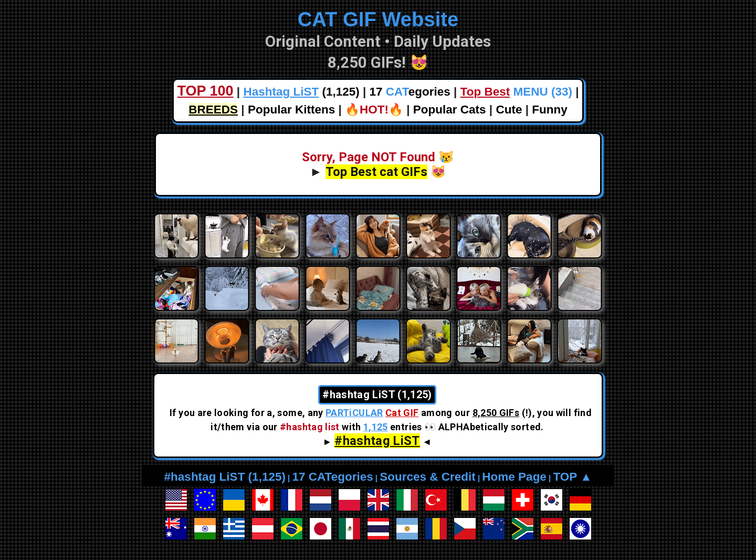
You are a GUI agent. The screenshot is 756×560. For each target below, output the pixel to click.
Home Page (514, 477)
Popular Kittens (291, 110)
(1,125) (301, 92)
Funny (550, 110)
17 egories (410, 92)
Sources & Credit (428, 477)
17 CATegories (332, 477)
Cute (509, 110)
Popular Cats (450, 110)
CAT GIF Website (378, 19)
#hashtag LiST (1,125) (225, 477)
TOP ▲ (572, 477)
